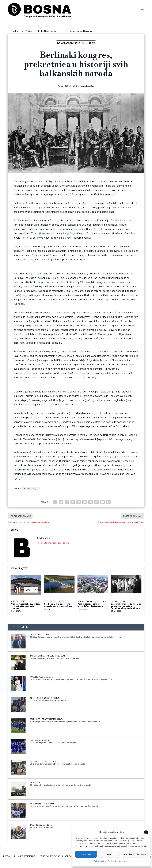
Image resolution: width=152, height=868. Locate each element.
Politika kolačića (100, 861)
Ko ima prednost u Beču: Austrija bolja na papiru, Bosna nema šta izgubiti (64, 805)
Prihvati (86, 854)
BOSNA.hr (69, 85)
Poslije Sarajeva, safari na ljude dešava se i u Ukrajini (55, 657)
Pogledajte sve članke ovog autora (53, 542)
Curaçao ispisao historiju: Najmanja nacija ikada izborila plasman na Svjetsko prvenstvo (71, 679)
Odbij (109, 854)
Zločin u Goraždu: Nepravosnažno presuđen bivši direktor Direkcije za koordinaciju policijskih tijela (76, 636)
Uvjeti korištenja (26, 856)
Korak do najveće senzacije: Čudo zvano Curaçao (53, 742)
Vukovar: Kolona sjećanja (42, 827)
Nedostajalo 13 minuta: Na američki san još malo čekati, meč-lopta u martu (65, 721)
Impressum (7, 856)
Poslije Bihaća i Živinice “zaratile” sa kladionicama (90, 604)
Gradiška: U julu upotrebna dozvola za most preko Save (58, 604)
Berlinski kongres (31, 488)
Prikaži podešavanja (134, 854)
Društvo (91, 85)
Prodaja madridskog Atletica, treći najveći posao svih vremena (25, 605)
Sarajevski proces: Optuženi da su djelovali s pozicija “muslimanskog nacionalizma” (126, 605)
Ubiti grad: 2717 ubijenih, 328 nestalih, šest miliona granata (58, 763)
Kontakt (126, 861)
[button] (146, 832)
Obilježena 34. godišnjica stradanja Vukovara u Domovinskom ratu (61, 784)
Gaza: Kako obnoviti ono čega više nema (49, 700)
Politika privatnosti (115, 861)
